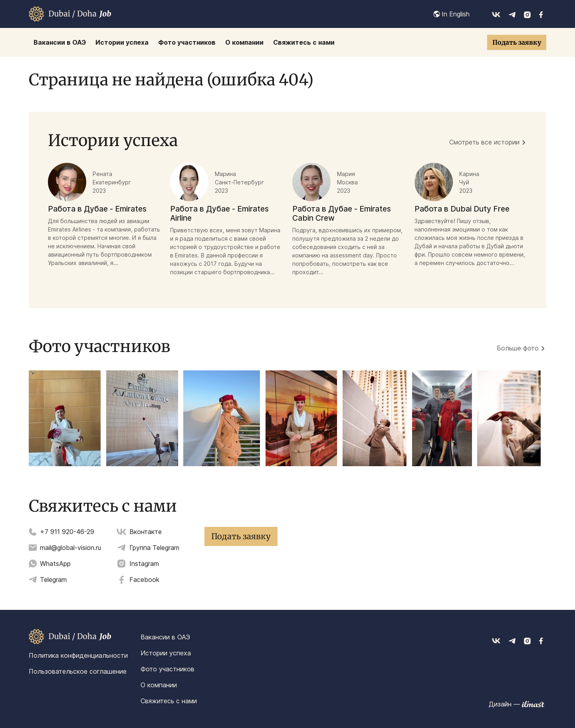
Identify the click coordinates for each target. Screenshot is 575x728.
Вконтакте (146, 532)
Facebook (144, 580)
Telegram (53, 580)
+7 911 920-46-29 (67, 532)
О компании (159, 685)
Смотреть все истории (484, 142)
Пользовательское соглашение (78, 671)
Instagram (144, 564)
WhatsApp (55, 564)
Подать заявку (517, 42)
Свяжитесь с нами (169, 701)
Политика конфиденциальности (78, 655)
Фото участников (168, 669)
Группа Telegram (154, 548)
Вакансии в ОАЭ (165, 637)
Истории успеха (166, 653)
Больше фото (518, 348)
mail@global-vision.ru (70, 548)
